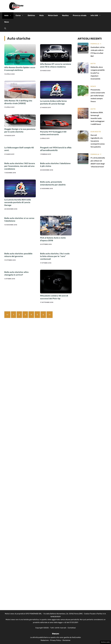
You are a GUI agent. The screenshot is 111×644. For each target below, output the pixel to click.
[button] (5, 28)
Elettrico (31, 15)
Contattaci (72, 628)
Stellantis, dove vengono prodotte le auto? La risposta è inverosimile (98, 73)
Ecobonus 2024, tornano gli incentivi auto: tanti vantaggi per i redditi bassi (98, 118)
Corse (21, 15)
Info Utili (97, 15)
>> (50, 315)
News (7, 22)
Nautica (65, 15)
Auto (9, 15)
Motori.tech (53, 15)
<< (7, 315)
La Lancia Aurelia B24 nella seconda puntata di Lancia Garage (18, 202)
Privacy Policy (56, 640)
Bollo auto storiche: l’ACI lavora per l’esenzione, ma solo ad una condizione (20, 166)
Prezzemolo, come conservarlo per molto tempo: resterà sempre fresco (98, 96)
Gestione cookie (105, 642)
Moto (42, 15)
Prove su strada (80, 15)
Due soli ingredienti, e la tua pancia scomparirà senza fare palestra (98, 141)
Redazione (45, 640)
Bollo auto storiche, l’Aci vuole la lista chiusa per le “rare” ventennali (55, 256)
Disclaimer (67, 640)
